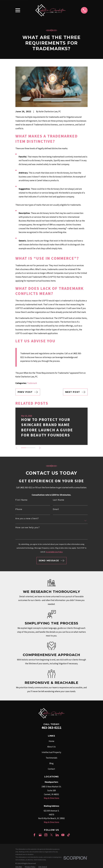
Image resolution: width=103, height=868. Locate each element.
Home (52, 741)
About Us (51, 747)
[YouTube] (63, 835)
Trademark (32, 383)
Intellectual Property (51, 752)
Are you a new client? (27, 519)
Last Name (59, 500)
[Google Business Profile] (40, 835)
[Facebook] (34, 835)
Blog (51, 763)
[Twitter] (52, 835)
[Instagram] (46, 835)
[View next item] (40, 448)
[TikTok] (69, 835)
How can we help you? (28, 528)
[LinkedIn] (57, 835)
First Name (21, 500)
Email (56, 509)
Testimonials (52, 758)
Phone (19, 509)
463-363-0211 (52, 728)
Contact (51, 769)
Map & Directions (52, 798)
